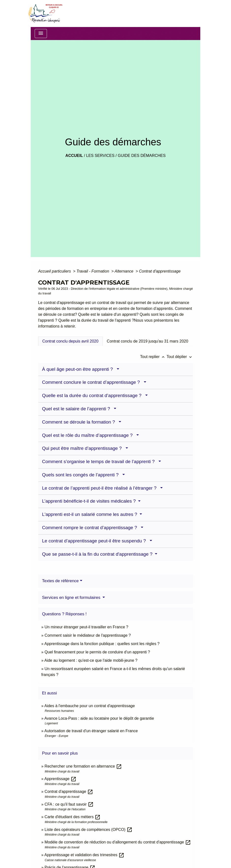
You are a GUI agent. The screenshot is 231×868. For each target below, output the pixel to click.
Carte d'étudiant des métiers (72, 817)
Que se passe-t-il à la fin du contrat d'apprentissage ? (98, 554)
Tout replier (153, 357)
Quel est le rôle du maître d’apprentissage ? (89, 435)
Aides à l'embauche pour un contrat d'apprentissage (89, 706)
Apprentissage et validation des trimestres (84, 855)
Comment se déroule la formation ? (80, 422)
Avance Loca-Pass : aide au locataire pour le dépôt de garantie (99, 718)
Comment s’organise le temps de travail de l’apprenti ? (100, 462)
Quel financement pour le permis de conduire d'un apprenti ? (97, 652)
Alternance (124, 271)
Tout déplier (180, 357)
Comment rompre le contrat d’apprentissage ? (91, 528)
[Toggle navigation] (41, 34)
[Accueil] (45, 14)
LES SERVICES (100, 156)
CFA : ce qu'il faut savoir (69, 804)
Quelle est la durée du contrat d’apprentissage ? (93, 395)
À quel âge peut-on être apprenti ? (79, 369)
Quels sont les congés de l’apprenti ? (82, 475)
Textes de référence (60, 581)
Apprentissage (60, 779)
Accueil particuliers (55, 271)
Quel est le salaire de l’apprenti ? (77, 409)
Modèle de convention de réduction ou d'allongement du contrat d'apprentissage (118, 842)
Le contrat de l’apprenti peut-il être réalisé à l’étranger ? (101, 488)
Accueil (74, 156)
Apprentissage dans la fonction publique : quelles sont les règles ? (102, 644)
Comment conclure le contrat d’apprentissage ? (92, 382)
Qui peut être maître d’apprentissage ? (83, 448)
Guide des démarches (142, 156)
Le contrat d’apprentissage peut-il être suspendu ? (95, 541)
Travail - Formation (93, 271)
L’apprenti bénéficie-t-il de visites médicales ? (90, 501)
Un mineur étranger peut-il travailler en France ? (86, 627)
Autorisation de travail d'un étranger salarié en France (91, 731)
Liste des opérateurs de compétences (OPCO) (88, 830)
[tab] (70, 341)
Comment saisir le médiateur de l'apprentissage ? (88, 635)
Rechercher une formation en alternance (83, 766)
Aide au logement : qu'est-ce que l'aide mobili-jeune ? (91, 660)
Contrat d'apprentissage (160, 271)
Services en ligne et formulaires (72, 598)
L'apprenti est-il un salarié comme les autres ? (90, 514)
